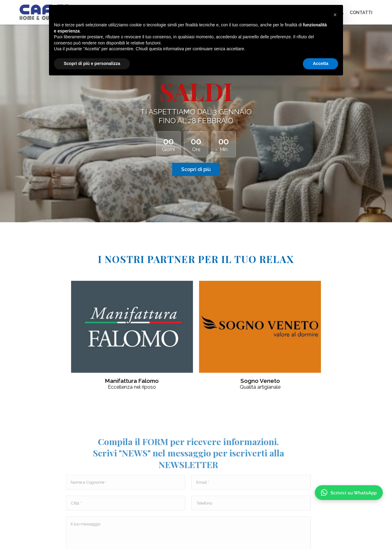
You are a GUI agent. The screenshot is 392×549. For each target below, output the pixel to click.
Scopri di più (196, 169)
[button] (335, 15)
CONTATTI (361, 12)
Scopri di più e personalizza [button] (92, 63)
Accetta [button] (320, 63)
